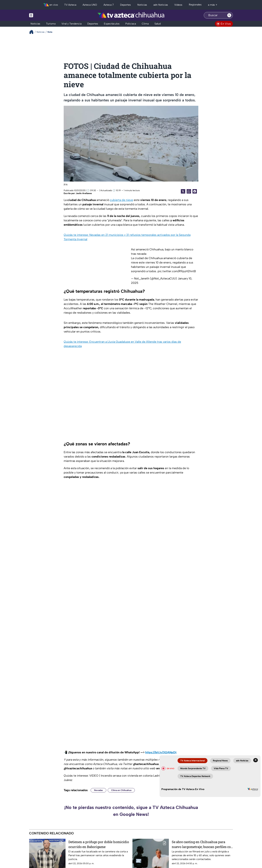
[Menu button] (44, 15)
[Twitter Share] (183, 191)
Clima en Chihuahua (121, 790)
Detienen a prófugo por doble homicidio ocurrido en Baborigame (99, 844)
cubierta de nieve (121, 200)
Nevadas (98, 790)
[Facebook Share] (195, 191)
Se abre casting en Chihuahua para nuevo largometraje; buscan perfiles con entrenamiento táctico (202, 844)
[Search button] (229, 15)
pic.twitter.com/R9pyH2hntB (177, 271)
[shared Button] (189, 191)
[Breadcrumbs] (33, 32)
